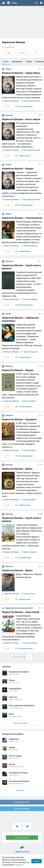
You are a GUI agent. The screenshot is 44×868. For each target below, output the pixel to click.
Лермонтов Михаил (11, 101)
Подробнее (19, 865)
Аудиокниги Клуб (22, 846)
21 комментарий (23, 558)
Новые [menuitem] (6, 62)
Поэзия (6, 69)
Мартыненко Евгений (32, 101)
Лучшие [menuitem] (29, 62)
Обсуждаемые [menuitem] (17, 62)
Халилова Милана (30, 299)
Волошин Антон (29, 594)
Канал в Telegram (22, 809)
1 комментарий (23, 156)
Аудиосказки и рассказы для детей (17, 608)
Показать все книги (21, 723)
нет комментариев (24, 107)
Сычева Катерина (30, 643)
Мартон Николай (30, 552)
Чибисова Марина (30, 246)
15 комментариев (24, 407)
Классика (7, 115)
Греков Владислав (30, 352)
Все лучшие (21, 790)
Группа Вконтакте (22, 802)
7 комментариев (23, 357)
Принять (36, 861)
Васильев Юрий (29, 401)
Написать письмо (22, 838)
